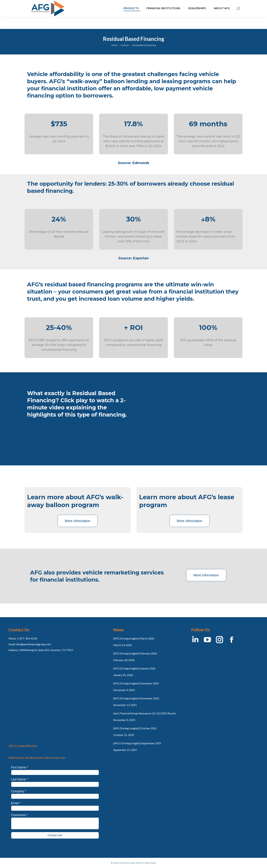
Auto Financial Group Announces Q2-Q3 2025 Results (145, 713)
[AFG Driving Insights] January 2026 (134, 668)
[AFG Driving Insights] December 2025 (136, 683)
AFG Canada (37, 6)
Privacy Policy (149, 863)
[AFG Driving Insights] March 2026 (134, 638)
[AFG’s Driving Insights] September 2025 (137, 743)
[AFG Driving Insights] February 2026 (135, 653)
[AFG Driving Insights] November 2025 (136, 698)
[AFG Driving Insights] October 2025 (135, 728)
